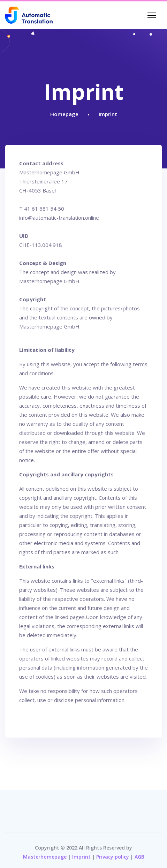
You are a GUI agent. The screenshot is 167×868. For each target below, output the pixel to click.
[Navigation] (152, 15)
